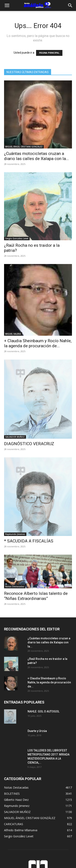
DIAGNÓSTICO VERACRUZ (29, 444)
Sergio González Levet (17, 238)
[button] (7, 5)
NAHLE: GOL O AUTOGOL (44, 711)
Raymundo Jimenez (15, 534)
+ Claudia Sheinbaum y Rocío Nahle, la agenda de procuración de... (38, 343)
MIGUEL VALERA (13, 334)
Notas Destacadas (15, 587)
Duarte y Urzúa (37, 731)
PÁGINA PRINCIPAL (49, 53)
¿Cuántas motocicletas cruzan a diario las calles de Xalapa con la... (36, 156)
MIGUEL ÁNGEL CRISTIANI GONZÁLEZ (24, 147)
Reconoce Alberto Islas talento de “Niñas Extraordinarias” (36, 596)
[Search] (70, 5)
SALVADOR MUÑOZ (15, 437)
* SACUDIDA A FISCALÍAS (29, 541)
